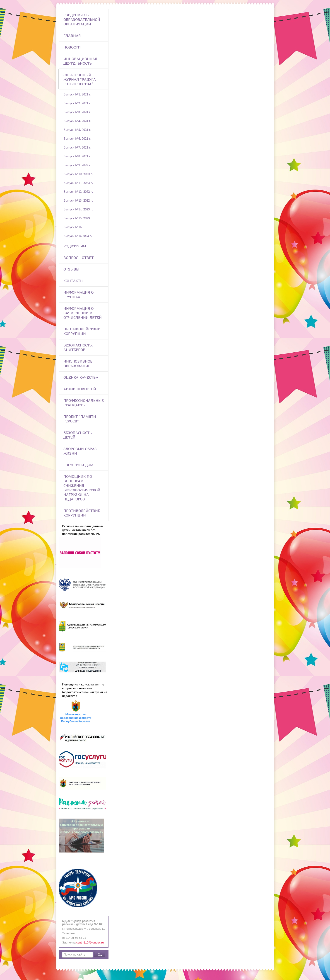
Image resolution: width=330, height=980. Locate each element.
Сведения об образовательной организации (82, 20)
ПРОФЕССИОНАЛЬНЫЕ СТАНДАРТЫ (84, 403)
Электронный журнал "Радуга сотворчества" (80, 79)
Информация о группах (78, 295)
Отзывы (71, 269)
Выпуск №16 (72, 227)
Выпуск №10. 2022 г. (78, 174)
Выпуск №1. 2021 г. (77, 94)
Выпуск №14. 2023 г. (78, 209)
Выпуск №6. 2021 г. (77, 138)
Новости (72, 47)
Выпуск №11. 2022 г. (78, 183)
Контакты (73, 281)
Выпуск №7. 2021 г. (77, 147)
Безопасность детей (78, 435)
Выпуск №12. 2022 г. (78, 191)
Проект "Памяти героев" (80, 419)
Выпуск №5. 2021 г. (77, 130)
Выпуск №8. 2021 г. (77, 156)
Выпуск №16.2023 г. (78, 236)
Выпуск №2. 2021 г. (77, 103)
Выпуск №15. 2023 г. (78, 218)
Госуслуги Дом (78, 465)
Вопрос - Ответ (78, 258)
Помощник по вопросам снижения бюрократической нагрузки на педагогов (82, 488)
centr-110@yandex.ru (90, 943)
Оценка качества (81, 377)
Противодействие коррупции (82, 331)
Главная (72, 36)
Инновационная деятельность (80, 61)
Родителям (75, 246)
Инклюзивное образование (78, 363)
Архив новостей (80, 389)
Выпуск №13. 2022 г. (78, 200)
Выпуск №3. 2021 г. (77, 112)
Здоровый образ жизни (80, 451)
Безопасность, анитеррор (78, 347)
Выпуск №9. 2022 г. (77, 165)
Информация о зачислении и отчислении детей (83, 313)
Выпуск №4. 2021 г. (77, 121)
